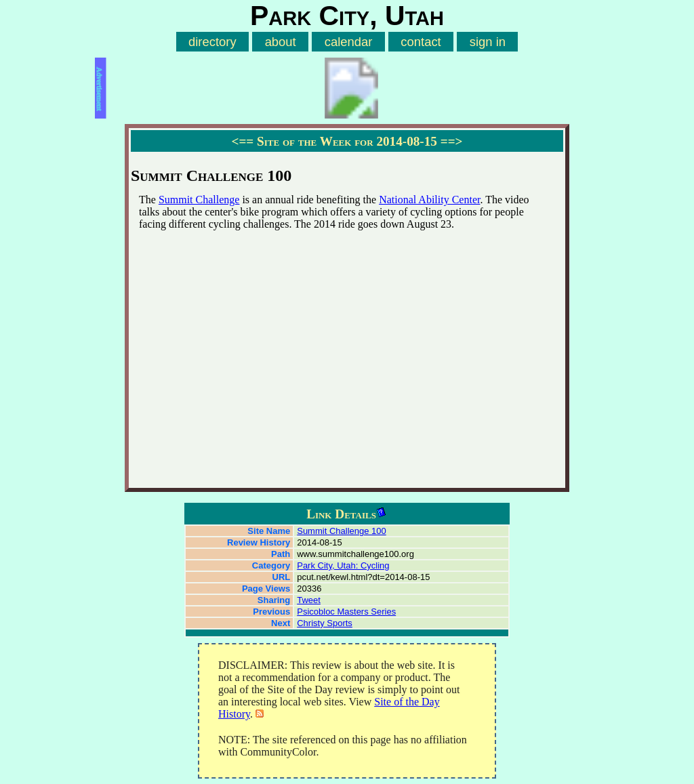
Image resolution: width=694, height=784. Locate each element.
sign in (488, 42)
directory (212, 42)
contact (421, 42)
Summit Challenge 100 (342, 531)
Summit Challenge (199, 200)
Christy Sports (325, 623)
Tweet (309, 600)
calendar (349, 42)
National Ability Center (429, 200)
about (281, 42)
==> (452, 141)
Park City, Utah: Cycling (343, 565)
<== (242, 141)
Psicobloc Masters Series (346, 612)
